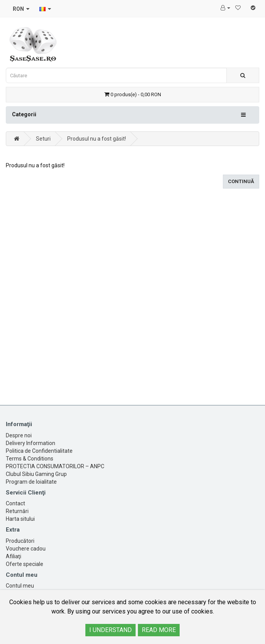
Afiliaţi (14, 556)
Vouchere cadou (26, 549)
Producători (20, 541)
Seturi (43, 139)
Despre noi (19, 435)
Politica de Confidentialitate (39, 451)
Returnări (17, 511)
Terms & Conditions (30, 459)
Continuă (241, 181)
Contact (15, 503)
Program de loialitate (31, 482)
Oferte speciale (25, 564)
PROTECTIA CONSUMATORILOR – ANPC (55, 466)
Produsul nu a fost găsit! (97, 139)
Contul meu (20, 586)
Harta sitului (20, 519)
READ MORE (159, 630)
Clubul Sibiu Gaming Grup (36, 474)
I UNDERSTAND (110, 630)
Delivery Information (31, 443)
